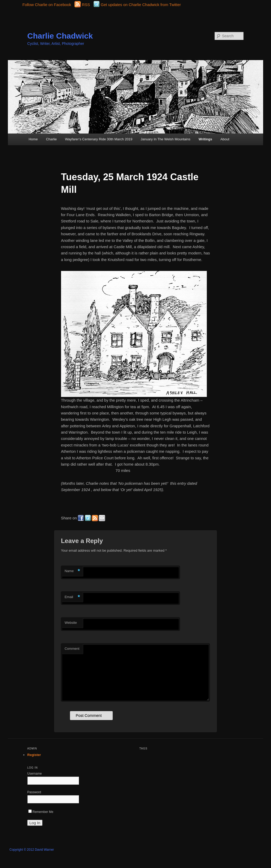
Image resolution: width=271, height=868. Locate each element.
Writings (205, 139)
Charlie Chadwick (60, 36)
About (225, 139)
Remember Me (41, 812)
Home (33, 139)
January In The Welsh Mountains (166, 139)
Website (71, 623)
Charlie (51, 139)
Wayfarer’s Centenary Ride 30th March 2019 (99, 139)
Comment (72, 649)
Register (34, 755)
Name (72, 571)
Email (72, 597)
